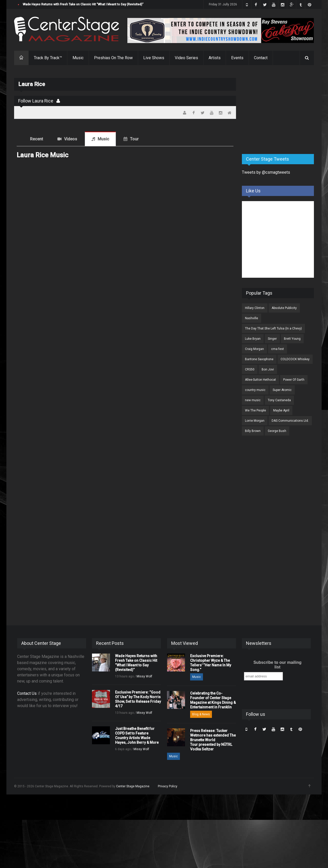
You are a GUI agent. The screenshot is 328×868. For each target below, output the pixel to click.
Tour (134, 139)
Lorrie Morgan (255, 421)
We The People (255, 410)
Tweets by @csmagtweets (266, 172)
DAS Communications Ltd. (290, 421)
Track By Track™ (48, 58)
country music (255, 390)
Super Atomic (282, 390)
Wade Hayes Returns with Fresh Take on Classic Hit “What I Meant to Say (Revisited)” (83, 4)
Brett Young (292, 339)
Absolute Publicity (284, 308)
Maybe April (281, 410)
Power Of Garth (294, 380)
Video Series (186, 58)
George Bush (277, 431)
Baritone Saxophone (259, 359)
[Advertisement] (280, 110)
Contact (261, 58)
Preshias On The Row (113, 58)
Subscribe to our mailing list (278, 665)
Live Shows (154, 58)
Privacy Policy (168, 786)
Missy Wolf (144, 676)
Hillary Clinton (255, 308)
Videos (71, 139)
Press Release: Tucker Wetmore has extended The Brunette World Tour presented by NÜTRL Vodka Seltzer (213, 740)
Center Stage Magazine (133, 786)
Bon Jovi (268, 369)
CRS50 (250, 369)
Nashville (252, 318)
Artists (215, 58)
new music (253, 400)
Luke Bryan (253, 339)
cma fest (278, 349)
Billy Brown (253, 431)
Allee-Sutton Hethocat (260, 380)
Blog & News (201, 714)
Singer (272, 339)
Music (78, 58)
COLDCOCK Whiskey (295, 359)
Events (237, 58)
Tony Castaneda (279, 400)
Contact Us (27, 693)
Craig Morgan (254, 349)
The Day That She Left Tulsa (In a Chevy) (273, 328)
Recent (37, 139)
